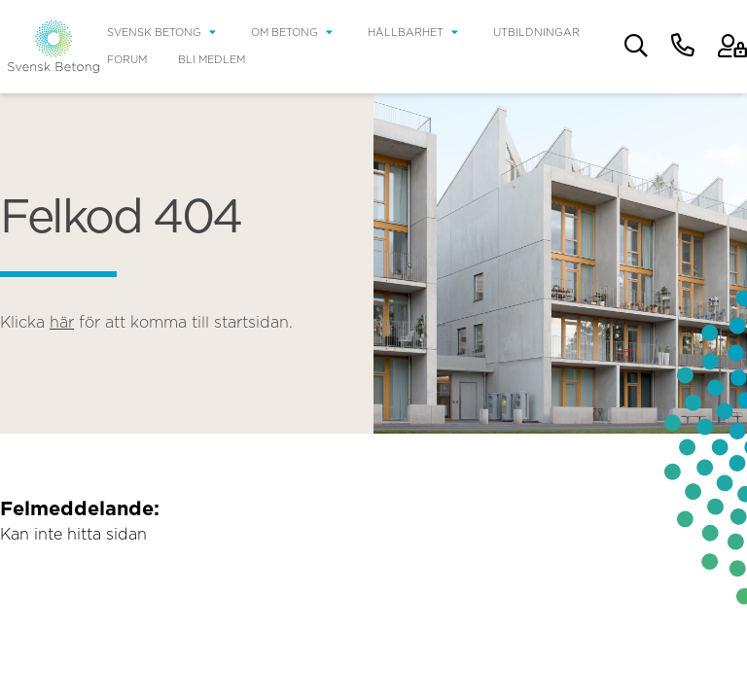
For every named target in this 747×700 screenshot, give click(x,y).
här (62, 323)
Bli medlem (212, 60)
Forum (127, 60)
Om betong (285, 33)
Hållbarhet (406, 33)
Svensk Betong (154, 33)
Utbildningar (536, 33)
